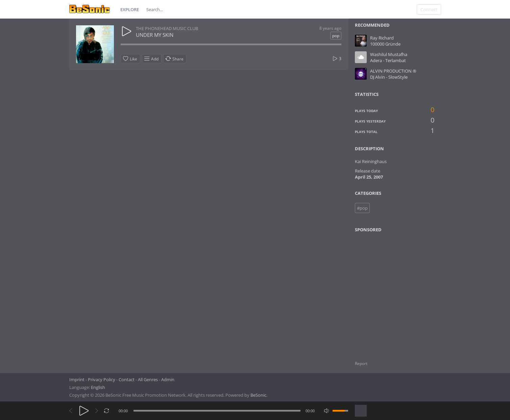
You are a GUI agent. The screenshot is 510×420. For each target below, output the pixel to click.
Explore (130, 9)
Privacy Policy (102, 379)
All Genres (148, 379)
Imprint (77, 379)
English (98, 387)
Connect (429, 9)
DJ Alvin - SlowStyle (389, 77)
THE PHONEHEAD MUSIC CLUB (167, 28)
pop (336, 36)
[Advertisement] (387, 292)
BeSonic (258, 395)
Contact (127, 379)
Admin (168, 379)
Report (361, 363)
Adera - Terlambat (388, 60)
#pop (362, 208)
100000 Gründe (385, 44)
